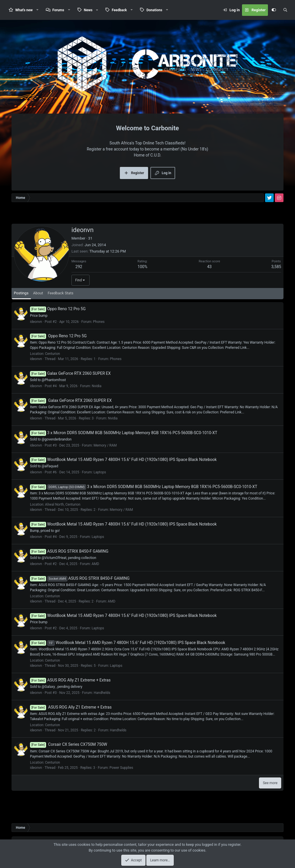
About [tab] (38, 293)
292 (79, 267)
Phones (99, 322)
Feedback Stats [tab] (60, 293)
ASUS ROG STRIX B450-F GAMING (69, 551)
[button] (37, 10)
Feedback (119, 10)
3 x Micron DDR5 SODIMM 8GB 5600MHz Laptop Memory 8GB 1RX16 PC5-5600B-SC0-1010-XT (124, 433)
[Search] (285, 10)
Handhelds (102, 693)
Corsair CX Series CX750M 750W (69, 744)
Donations (154, 10)
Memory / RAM (105, 445)
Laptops (100, 472)
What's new (24, 10)
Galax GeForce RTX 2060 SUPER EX (70, 373)
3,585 (276, 267)
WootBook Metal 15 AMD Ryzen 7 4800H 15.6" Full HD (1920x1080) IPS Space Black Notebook (123, 460)
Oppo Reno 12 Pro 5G (58, 309)
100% (143, 267)
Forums (58, 10)
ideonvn (36, 322)
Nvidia (97, 386)
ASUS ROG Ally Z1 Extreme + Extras (70, 680)
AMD (95, 564)
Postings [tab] (21, 293)
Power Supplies (121, 768)
